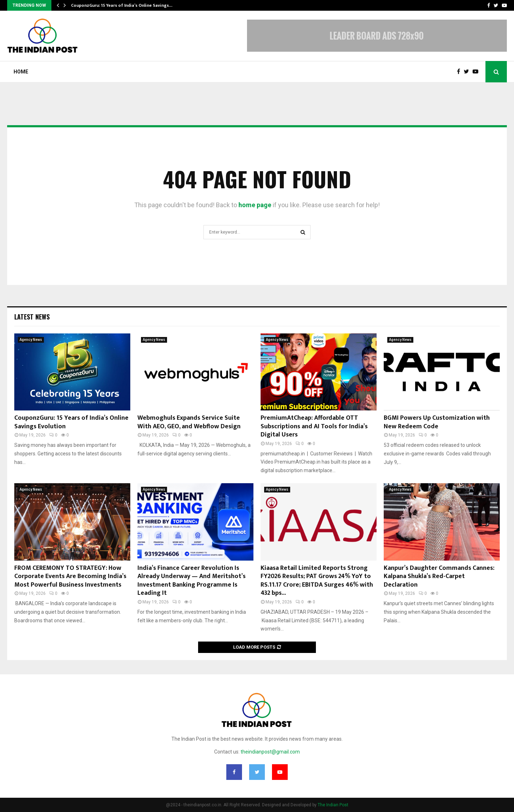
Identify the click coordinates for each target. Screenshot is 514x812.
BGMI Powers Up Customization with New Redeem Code (437, 422)
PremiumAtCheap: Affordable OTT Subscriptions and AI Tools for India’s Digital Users (314, 426)
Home (21, 72)
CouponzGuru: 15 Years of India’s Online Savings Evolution (71, 422)
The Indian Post (333, 805)
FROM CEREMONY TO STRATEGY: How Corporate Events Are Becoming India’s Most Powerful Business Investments (70, 576)
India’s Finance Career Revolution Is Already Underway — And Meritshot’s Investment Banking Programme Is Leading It (192, 581)
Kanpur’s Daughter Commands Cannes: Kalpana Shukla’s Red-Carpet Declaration (439, 576)
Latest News (32, 317)
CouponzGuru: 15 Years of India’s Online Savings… (122, 5)
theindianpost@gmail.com (270, 752)
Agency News (31, 340)
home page (255, 205)
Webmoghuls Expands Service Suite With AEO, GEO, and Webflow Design (189, 422)
